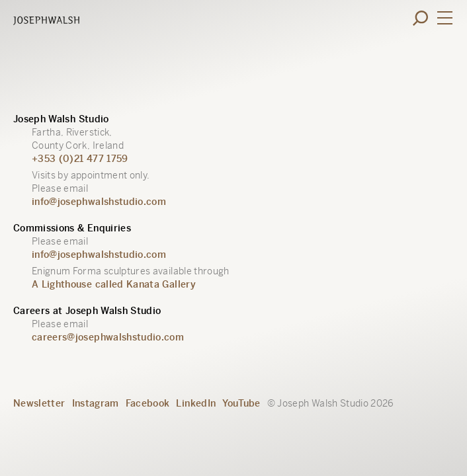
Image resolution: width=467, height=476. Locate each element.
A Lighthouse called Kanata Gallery (114, 284)
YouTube (241, 403)
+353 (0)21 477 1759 (80, 159)
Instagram (96, 403)
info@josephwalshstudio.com (99, 202)
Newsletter (39, 403)
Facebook (148, 403)
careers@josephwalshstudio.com (108, 337)
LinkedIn (196, 403)
